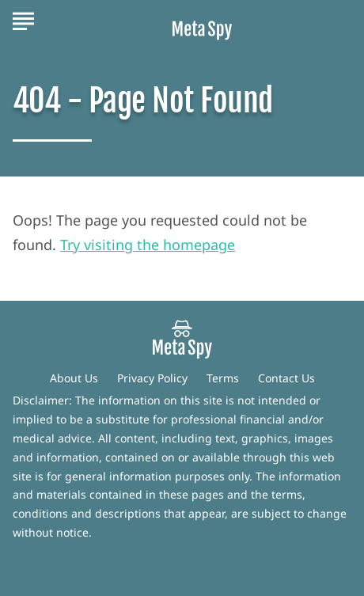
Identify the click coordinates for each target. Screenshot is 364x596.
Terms (223, 378)
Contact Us (286, 378)
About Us (74, 378)
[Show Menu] (23, 19)
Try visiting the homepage (148, 245)
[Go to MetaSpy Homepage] (202, 20)
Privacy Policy (152, 378)
